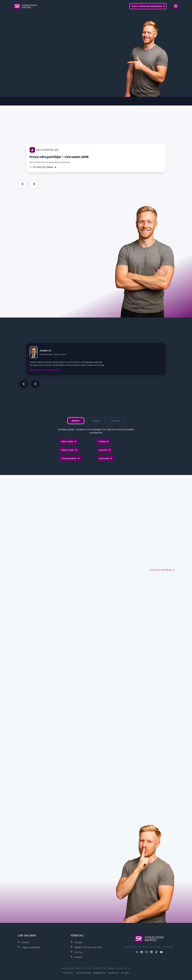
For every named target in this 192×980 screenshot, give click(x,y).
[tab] (76, 421)
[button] (23, 184)
